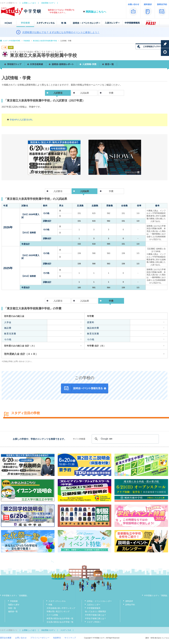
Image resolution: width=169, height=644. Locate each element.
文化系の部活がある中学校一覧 (60, 622)
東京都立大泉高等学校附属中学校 (45, 41)
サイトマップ (70, 638)
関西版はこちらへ (96, 12)
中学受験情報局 (94, 608)
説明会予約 (130, 605)
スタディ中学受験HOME (11, 41)
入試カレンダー (94, 605)
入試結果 (84, 93)
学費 (111, 93)
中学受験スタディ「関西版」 (157, 596)
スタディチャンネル (57, 601)
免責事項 (57, 638)
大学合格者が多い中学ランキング (61, 608)
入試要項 (58, 191)
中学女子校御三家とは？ (96, 619)
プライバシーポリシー (40, 638)
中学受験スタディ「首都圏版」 (15, 596)
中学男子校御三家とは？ (96, 615)
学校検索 (27, 41)
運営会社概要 (6, 638)
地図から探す (14, 605)
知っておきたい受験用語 (96, 611)
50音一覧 (12, 608)
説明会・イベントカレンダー (99, 601)
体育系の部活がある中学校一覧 (60, 619)
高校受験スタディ (48, 3)
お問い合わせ (21, 638)
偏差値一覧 (13, 611)
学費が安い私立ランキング (58, 611)
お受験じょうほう (29, 3)
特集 (50, 605)
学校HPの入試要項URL (21, 120)
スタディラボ (66, 630)
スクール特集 (52, 615)
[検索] (125, 439)
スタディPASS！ (94, 622)
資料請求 (129, 601)
